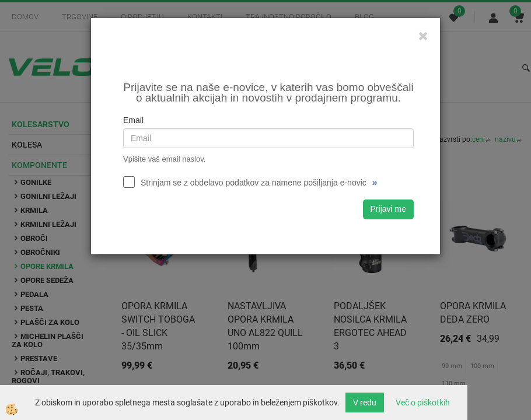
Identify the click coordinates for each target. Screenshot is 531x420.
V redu (365, 402)
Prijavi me (388, 209)
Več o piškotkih (423, 402)
